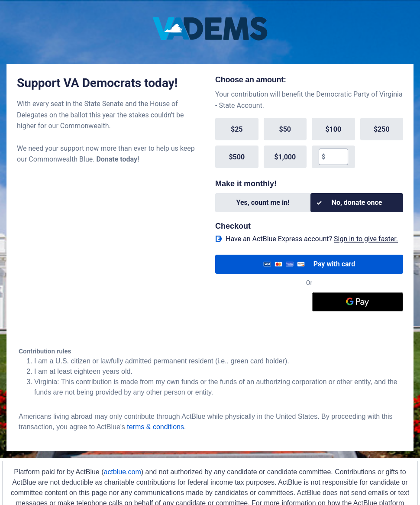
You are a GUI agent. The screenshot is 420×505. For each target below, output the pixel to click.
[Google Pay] (358, 302)
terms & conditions (155, 427)
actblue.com (123, 472)
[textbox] (336, 157)
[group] (309, 143)
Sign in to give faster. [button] (366, 239)
